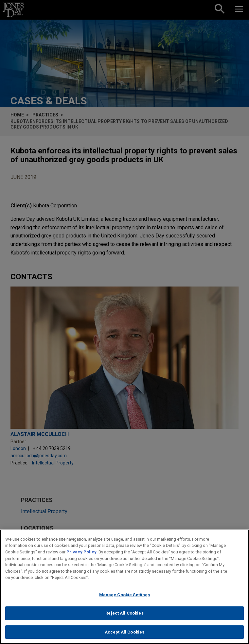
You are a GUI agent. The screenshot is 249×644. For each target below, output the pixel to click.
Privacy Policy (81, 556)
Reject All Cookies (124, 617)
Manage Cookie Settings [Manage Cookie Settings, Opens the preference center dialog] (125, 599)
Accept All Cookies (124, 636)
